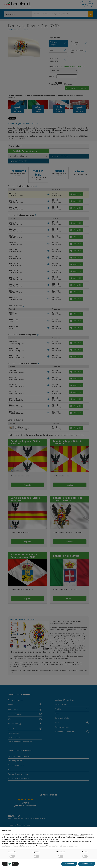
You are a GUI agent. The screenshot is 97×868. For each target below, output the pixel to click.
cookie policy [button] (55, 839)
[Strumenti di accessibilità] (10, 864)
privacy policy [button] (79, 835)
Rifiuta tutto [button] (69, 864)
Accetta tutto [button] (87, 864)
